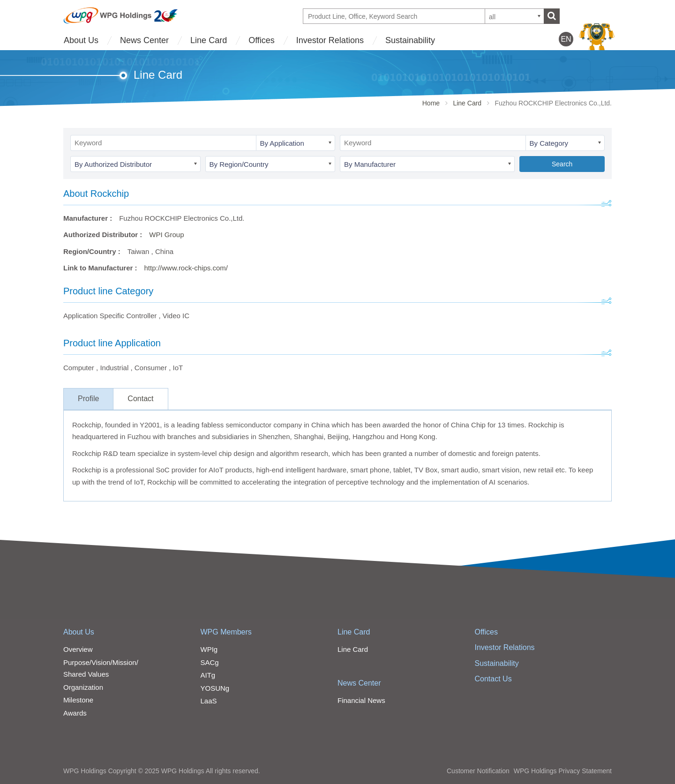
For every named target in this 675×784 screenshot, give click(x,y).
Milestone (78, 700)
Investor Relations (330, 40)
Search (562, 164)
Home (431, 103)
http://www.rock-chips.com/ (186, 268)
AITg (208, 675)
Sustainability (410, 40)
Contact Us (493, 679)
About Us (81, 40)
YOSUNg (215, 688)
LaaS (209, 701)
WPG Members (226, 632)
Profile (88, 399)
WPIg (209, 649)
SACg (210, 662)
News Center (144, 40)
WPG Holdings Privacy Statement (563, 771)
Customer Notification (478, 771)
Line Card (209, 40)
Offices (262, 40)
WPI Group (166, 235)
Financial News (361, 700)
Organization (83, 687)
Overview (78, 649)
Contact (140, 399)
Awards (75, 713)
